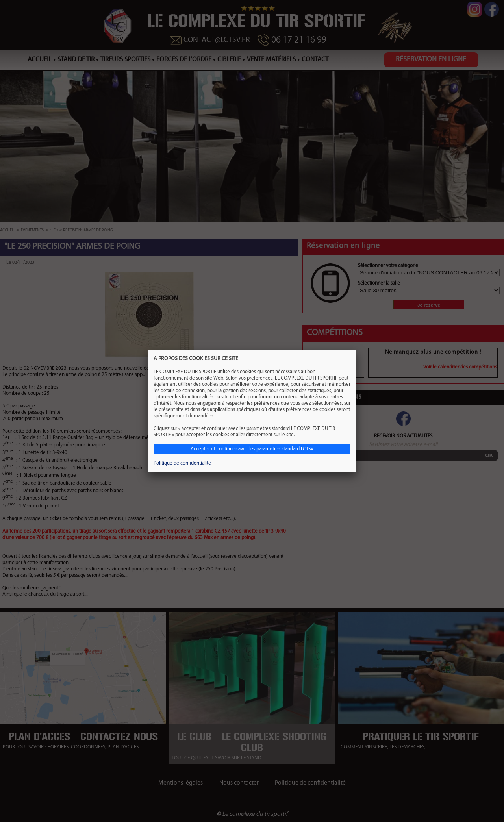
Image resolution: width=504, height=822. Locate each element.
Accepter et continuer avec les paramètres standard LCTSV (252, 449)
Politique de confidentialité (182, 463)
